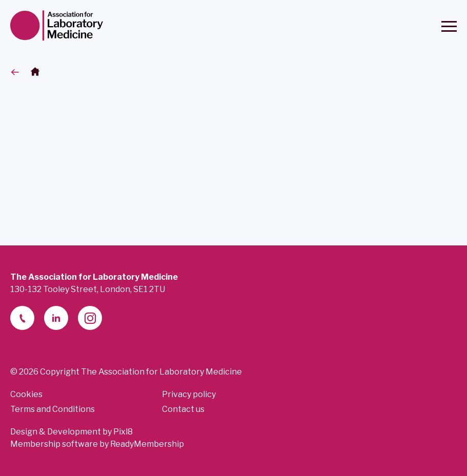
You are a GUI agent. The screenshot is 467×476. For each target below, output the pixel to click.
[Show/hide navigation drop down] (449, 26)
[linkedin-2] (56, 318)
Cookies (26, 394)
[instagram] (90, 318)
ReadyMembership (147, 444)
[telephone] (22, 318)
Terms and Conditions (53, 409)
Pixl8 (123, 432)
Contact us (183, 409)
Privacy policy (189, 394)
